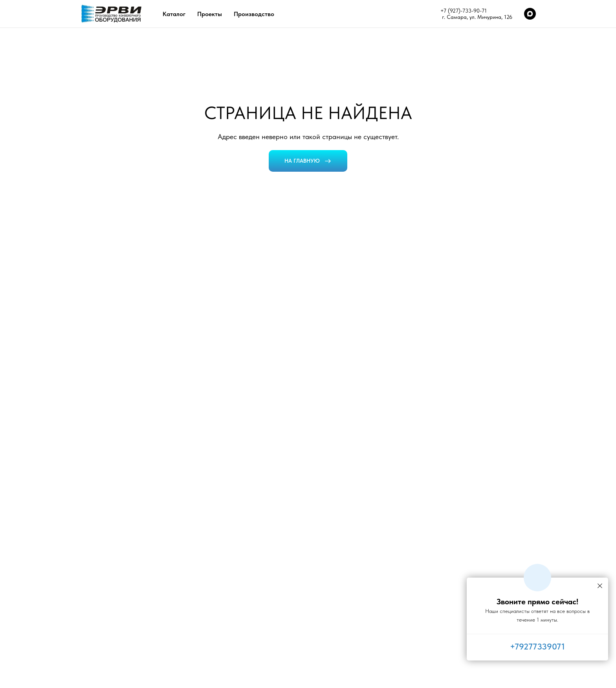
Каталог (174, 14)
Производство (254, 14)
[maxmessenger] (530, 14)
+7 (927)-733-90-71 (464, 11)
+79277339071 (537, 646)
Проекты (210, 14)
